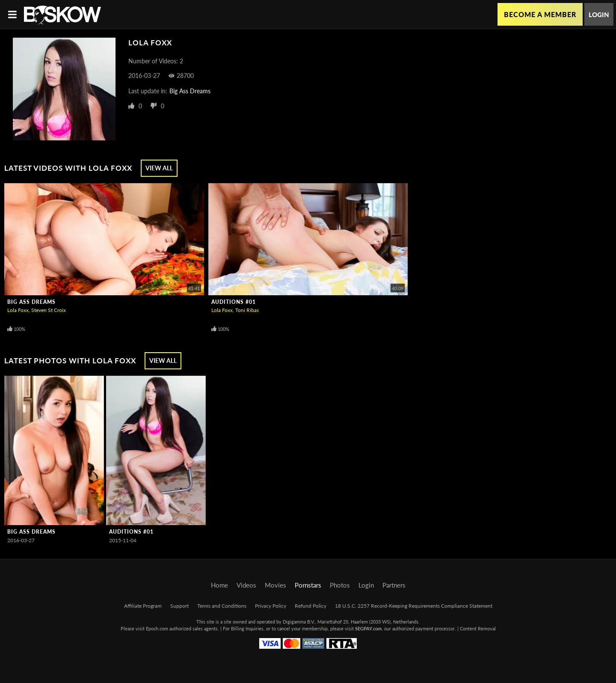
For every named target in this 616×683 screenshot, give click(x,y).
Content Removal (478, 628)
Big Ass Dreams (190, 91)
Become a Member (540, 14)
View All (159, 168)
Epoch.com (157, 628)
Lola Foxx (18, 310)
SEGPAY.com (368, 628)
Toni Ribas (247, 310)
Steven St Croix (49, 310)
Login (599, 15)
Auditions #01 (234, 302)
